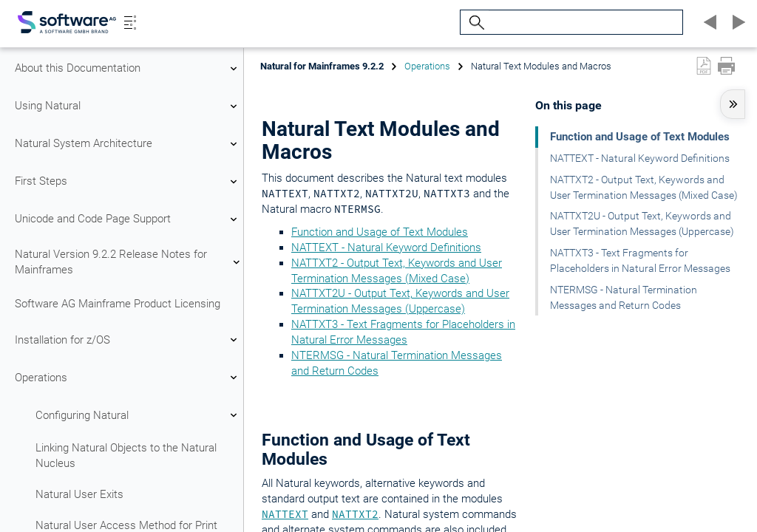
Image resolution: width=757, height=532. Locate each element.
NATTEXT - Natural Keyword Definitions (386, 248)
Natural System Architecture (128, 144)
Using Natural (128, 106)
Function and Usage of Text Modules (380, 232)
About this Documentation (128, 69)
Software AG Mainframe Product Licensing (118, 304)
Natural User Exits (79, 494)
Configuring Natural (138, 415)
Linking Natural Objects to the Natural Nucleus (126, 456)
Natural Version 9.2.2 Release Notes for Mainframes (128, 262)
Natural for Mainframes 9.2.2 (322, 66)
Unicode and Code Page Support (128, 219)
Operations (128, 378)
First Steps (128, 182)
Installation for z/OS (128, 340)
